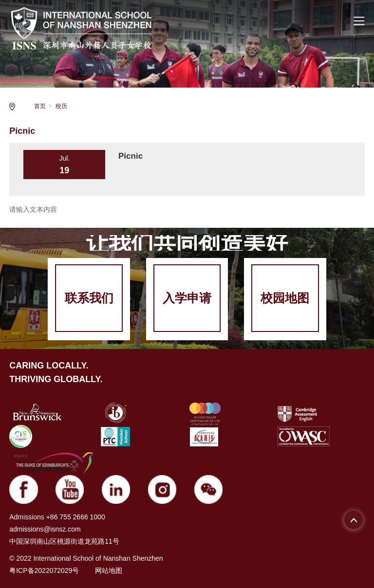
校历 (61, 106)
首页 (40, 106)
